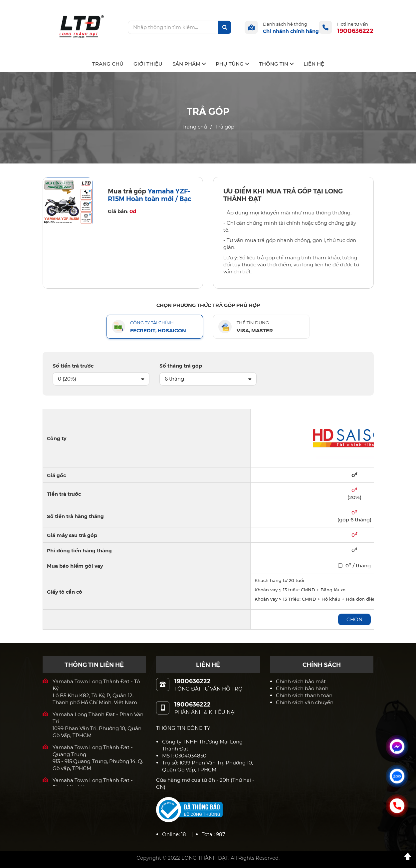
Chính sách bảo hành (302, 688)
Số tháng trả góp (181, 365)
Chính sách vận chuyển (305, 702)
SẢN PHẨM (189, 64)
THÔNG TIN (276, 64)
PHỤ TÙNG (232, 64)
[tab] (155, 327)
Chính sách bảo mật (301, 681)
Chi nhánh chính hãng (291, 31)
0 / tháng (354, 565)
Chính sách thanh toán (304, 695)
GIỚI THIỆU (148, 64)
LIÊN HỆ (314, 64)
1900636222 (355, 30)
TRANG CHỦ (108, 64)
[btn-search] (225, 27)
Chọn (354, 619)
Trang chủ (194, 127)
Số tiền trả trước (73, 365)
